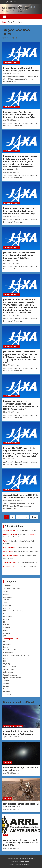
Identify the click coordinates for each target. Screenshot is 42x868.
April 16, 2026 (8, 172)
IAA (5, 636)
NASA (6, 647)
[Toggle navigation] (5, 17)
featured (6, 628)
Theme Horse (24, 861)
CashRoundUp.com (10, 566)
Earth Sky (7, 619)
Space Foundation (10, 675)
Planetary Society (10, 667)
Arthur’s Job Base (10, 530)
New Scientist (8, 653)
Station (6, 681)
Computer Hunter (10, 548)
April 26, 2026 (8, 737)
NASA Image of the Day (12, 650)
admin (17, 73)
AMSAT (6, 594)
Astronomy (8, 608)
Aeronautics (8, 586)
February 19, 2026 (10, 501)
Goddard (6, 633)
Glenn (5, 630)
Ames (6, 591)
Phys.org (7, 664)
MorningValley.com (10, 535)
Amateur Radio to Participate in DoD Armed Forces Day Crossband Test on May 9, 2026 (21, 843)
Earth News (8, 616)
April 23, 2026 (8, 120)
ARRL (5, 603)
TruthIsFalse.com (10, 562)
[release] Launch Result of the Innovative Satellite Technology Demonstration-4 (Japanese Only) (19, 115)
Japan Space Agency (12, 63)
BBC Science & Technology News (16, 611)
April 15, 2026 (8, 216)
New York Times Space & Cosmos (16, 655)
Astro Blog (7, 605)
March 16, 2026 (9, 316)
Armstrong (7, 600)
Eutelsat (6, 625)
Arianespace (8, 597)
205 (26, 517)
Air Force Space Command (13, 589)
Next (34, 517)
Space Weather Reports (12, 678)
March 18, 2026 (9, 263)
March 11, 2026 (9, 412)
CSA (5, 614)
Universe (6, 692)
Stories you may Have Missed (18, 702)
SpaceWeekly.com (15, 8)
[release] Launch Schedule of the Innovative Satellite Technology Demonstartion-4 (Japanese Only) (19, 211)
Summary (7, 686)
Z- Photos (7, 694)
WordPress (28, 864)
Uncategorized (9, 689)
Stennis (6, 683)
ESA (5, 622)
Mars (5, 642)
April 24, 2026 (8, 73)
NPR (5, 661)
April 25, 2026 (8, 848)
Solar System (8, 672)
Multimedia (7, 644)
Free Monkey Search (11, 556)
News (5, 658)
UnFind (6, 541)
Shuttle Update (9, 669)
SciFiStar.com (8, 552)
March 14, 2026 (9, 365)
